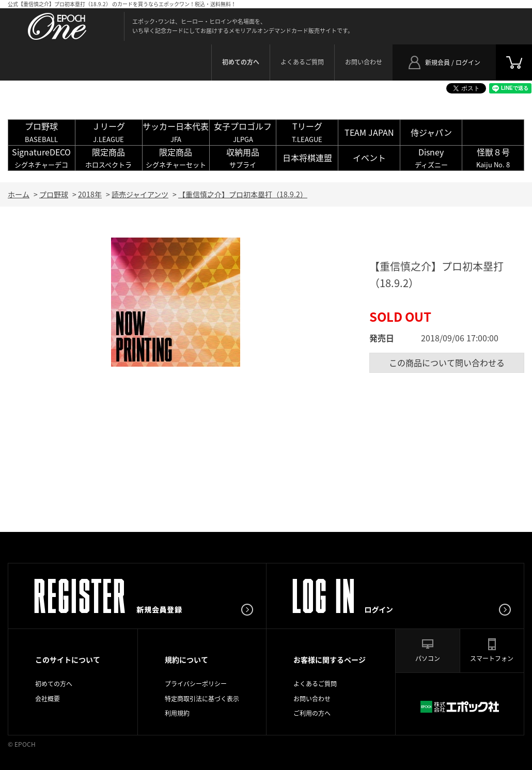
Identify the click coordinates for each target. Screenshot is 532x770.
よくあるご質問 (302, 62)
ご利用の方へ (312, 713)
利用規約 (177, 713)
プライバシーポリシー (196, 684)
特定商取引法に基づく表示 (202, 699)
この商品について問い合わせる (447, 363)
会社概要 (48, 699)
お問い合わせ (364, 62)
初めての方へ (54, 684)
